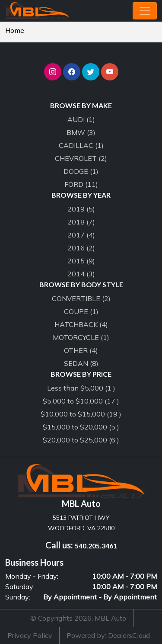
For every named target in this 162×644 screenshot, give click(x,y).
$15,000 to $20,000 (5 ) (81, 427)
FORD (81, 184)
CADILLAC (81, 145)
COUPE (81, 311)
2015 (81, 261)
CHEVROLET (81, 158)
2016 (81, 248)
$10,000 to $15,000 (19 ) (81, 414)
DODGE (81, 171)
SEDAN (81, 363)
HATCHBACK (81, 324)
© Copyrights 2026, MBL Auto (78, 618)
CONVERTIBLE (81, 298)
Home (15, 30)
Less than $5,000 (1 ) (81, 388)
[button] (53, 72)
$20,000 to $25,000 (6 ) (81, 440)
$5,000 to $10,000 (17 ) (81, 401)
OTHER (81, 350)
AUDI (81, 119)
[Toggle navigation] (145, 11)
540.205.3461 (96, 546)
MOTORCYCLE (81, 337)
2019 (81, 209)
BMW (81, 132)
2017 (81, 235)
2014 (81, 274)
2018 (81, 222)
